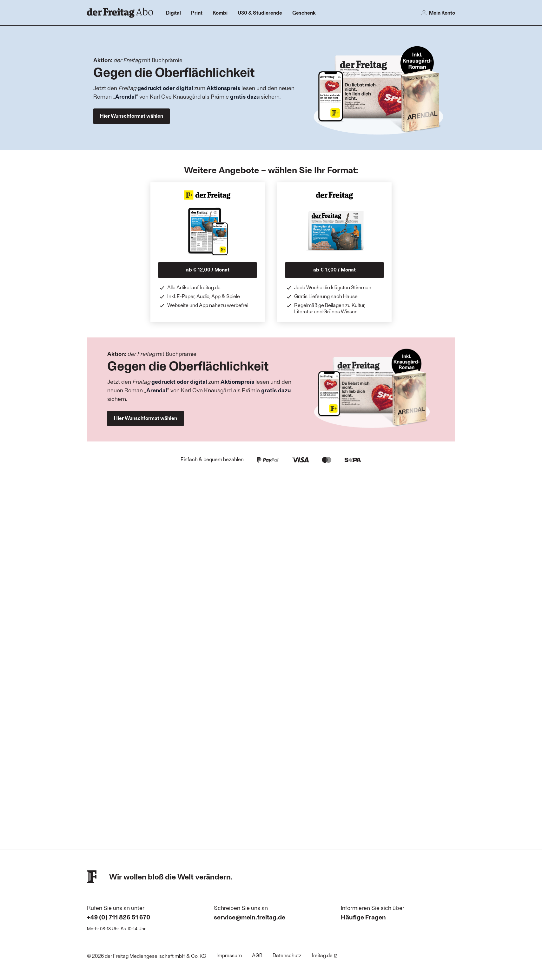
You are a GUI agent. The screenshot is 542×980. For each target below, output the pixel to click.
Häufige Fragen (363, 917)
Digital (173, 13)
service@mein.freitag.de (250, 917)
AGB (257, 955)
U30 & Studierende (260, 13)
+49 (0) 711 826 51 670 (119, 917)
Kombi (220, 13)
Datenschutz (287, 955)
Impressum (229, 955)
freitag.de (325, 955)
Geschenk (304, 13)
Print (197, 13)
